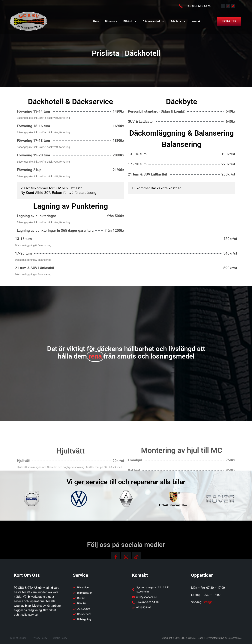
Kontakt (196, 21)
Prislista (178, 21)
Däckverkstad (154, 21)
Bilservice (111, 21)
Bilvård (130, 21)
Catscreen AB (235, 638)
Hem (96, 21)
